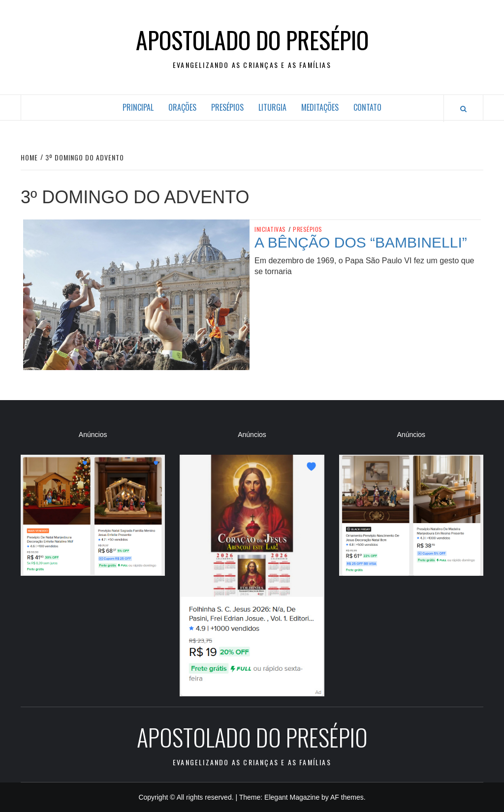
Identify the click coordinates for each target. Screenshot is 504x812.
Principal (138, 107)
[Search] (463, 109)
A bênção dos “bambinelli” (361, 242)
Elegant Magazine (292, 797)
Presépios (227, 107)
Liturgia (272, 107)
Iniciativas (270, 229)
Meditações (320, 107)
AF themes (347, 797)
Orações (182, 107)
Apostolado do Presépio (252, 40)
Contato (367, 107)
